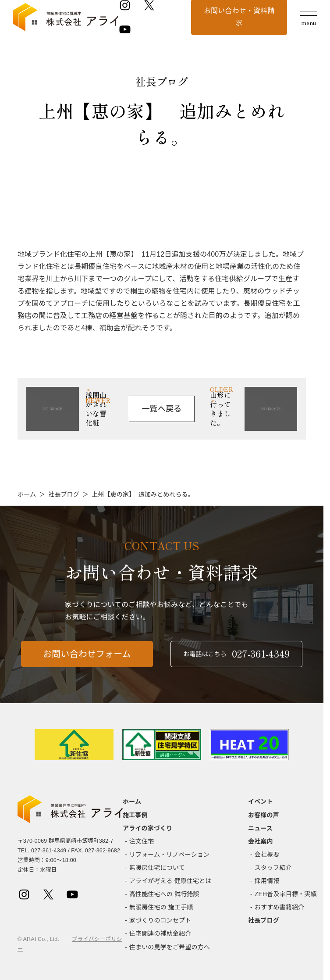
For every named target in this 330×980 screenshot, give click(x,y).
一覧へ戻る (162, 409)
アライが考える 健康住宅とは (170, 881)
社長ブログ (64, 494)
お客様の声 (264, 815)
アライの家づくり (147, 828)
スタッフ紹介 (273, 868)
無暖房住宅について (157, 868)
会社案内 (261, 841)
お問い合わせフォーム (87, 658)
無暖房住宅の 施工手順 (161, 907)
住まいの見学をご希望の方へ (170, 947)
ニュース (260, 828)
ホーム (27, 494)
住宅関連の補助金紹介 (160, 934)
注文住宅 (142, 841)
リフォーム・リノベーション (169, 855)
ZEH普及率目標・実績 (286, 894)
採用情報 (267, 881)
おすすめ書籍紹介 (279, 907)
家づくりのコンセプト (160, 920)
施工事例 (135, 815)
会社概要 (267, 855)
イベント (261, 801)
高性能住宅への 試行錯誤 (164, 894)
